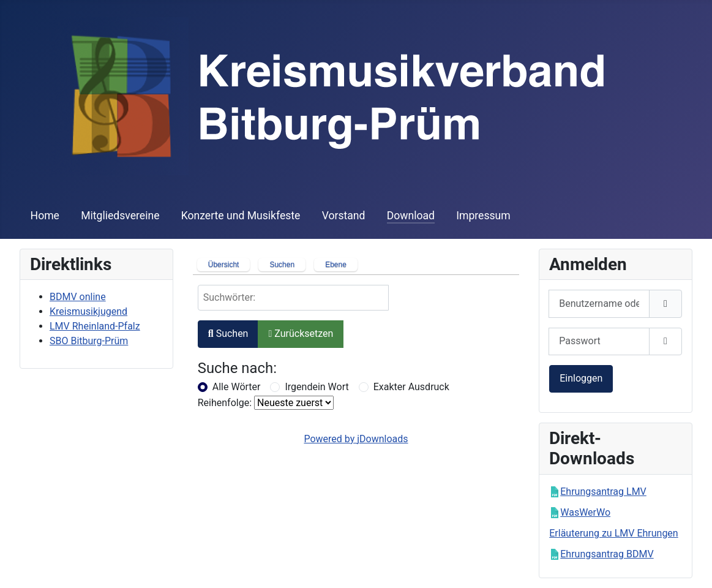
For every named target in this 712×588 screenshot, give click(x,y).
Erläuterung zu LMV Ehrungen (613, 533)
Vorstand (344, 216)
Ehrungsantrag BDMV (607, 554)
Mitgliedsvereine (120, 216)
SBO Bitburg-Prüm (89, 341)
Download (411, 216)
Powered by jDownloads (356, 439)
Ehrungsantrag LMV (603, 492)
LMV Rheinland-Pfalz (95, 326)
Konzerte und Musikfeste (241, 216)
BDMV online (78, 297)
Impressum (483, 216)
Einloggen (581, 378)
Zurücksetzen (301, 334)
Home (45, 216)
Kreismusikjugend (88, 311)
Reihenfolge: (225, 403)
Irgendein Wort (317, 387)
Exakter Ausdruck (411, 387)
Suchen (228, 334)
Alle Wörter (237, 387)
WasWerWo (585, 512)
